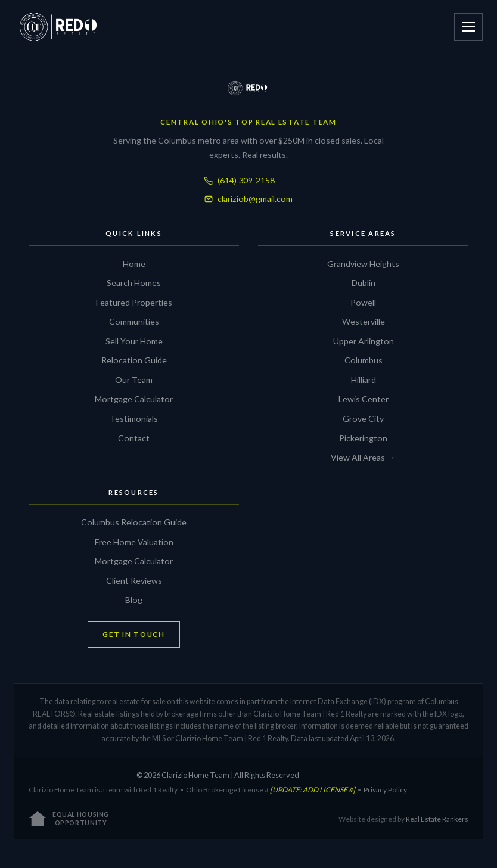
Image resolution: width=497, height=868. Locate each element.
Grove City (363, 419)
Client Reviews (134, 581)
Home (134, 264)
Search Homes (134, 283)
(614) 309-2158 (240, 180)
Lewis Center (364, 399)
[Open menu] (468, 27)
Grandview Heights (363, 264)
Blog (134, 600)
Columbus (364, 360)
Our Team (134, 380)
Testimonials (134, 419)
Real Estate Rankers (437, 819)
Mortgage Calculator (134, 399)
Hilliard (364, 380)
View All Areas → (363, 457)
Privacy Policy (385, 790)
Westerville (364, 321)
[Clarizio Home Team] (248, 88)
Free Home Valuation (134, 542)
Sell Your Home (134, 341)
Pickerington (363, 438)
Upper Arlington (364, 341)
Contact (134, 438)
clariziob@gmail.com (248, 199)
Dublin (364, 283)
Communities (134, 321)
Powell (363, 302)
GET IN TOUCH (134, 634)
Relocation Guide (134, 360)
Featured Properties (134, 302)
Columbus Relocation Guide (134, 522)
